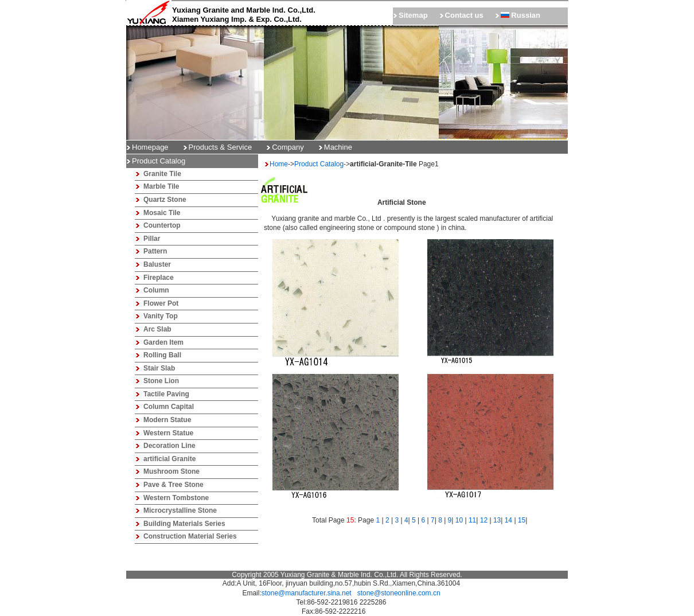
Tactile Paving (166, 394)
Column (156, 290)
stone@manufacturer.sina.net (307, 593)
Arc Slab (157, 329)
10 (459, 520)
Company (288, 147)
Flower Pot (161, 303)
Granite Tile (162, 174)
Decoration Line (169, 446)
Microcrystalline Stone (180, 510)
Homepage (150, 147)
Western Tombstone (176, 498)
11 (472, 520)
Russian (520, 15)
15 (522, 520)
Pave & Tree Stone (173, 485)
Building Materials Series (184, 524)
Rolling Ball (162, 355)
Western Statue (168, 433)
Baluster (157, 264)
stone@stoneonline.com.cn (399, 593)
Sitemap (413, 15)
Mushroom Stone (171, 471)
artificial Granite (169, 459)
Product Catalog (319, 164)
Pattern (155, 251)
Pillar (152, 239)
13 (497, 520)
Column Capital (169, 407)
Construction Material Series (190, 536)
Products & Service (221, 147)
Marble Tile (161, 186)
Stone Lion (161, 381)
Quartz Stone (165, 200)
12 (484, 520)
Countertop (162, 225)
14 (508, 520)
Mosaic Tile (162, 213)
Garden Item (163, 342)
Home (279, 164)
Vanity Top (161, 316)
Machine (338, 147)
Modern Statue (167, 420)
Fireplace (159, 278)
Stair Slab (159, 368)
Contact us (464, 15)
